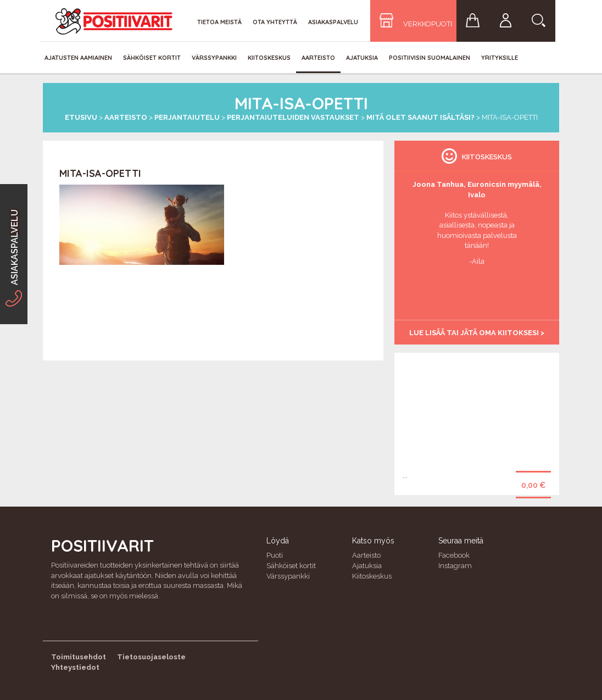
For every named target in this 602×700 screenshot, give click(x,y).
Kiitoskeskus (269, 58)
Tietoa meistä (219, 22)
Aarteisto (318, 58)
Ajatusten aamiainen (78, 58)
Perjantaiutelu (187, 117)
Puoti (275, 555)
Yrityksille (500, 58)
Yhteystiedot (75, 667)
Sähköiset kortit (152, 58)
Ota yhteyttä (275, 22)
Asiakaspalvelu (333, 22)
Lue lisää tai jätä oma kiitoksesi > (477, 333)
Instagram (455, 566)
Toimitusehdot (79, 657)
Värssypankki (214, 58)
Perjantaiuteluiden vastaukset (293, 117)
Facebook (454, 555)
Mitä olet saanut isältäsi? (420, 117)
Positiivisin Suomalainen (430, 58)
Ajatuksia (362, 58)
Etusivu (81, 117)
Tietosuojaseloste (151, 657)
